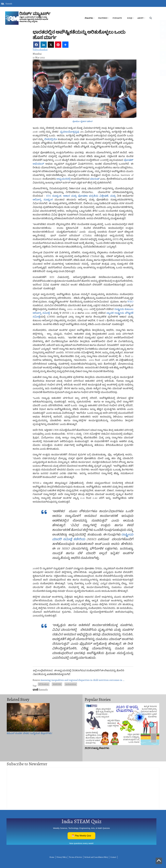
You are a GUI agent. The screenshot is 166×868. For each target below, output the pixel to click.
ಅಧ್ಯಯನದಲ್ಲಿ (64, 179)
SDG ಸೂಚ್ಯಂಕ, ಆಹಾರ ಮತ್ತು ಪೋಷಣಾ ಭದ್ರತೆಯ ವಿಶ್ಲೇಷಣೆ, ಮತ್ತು (81, 196)
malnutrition (71, 684)
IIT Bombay (44, 684)
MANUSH (57, 684)
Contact (113, 857)
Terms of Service (76, 857)
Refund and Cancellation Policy (96, 857)
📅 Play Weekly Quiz (81, 836)
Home (52, 857)
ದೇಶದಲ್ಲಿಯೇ (51, 139)
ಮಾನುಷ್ (95, 179)
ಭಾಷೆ (35, 690)
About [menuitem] (140, 18)
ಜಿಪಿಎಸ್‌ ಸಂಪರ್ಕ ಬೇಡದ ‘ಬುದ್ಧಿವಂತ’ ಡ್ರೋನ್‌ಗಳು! (30, 733)
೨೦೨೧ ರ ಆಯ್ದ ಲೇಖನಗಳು (97, 748)
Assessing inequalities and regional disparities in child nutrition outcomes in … (82, 680)
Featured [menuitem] (103, 18)
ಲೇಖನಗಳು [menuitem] (89, 18)
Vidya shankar (40, 49)
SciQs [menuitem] (130, 18)
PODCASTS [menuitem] (117, 18)
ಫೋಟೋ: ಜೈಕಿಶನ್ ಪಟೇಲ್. (83, 121)
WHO (130, 302)
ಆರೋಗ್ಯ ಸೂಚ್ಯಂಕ (43, 200)
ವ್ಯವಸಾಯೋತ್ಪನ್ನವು (70, 132)
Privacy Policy (62, 857)
